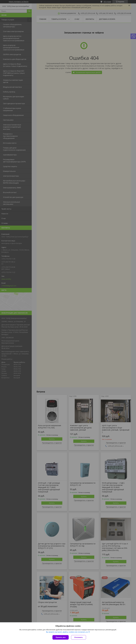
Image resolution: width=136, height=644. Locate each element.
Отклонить (78, 637)
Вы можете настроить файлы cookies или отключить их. (67, 632)
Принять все (61, 637)
